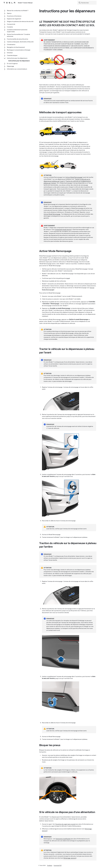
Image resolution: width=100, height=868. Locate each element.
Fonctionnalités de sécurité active (18, 39)
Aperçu (9, 13)
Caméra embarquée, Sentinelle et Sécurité (20, 42)
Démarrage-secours (70, 858)
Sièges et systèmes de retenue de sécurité (20, 21)
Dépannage (10, 66)
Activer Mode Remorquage (74, 177)
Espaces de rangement (14, 19)
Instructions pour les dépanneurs (17, 58)
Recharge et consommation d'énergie (19, 50)
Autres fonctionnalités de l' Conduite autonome (18, 35)
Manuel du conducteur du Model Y (18, 11)
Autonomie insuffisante (63, 839)
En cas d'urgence (12, 63)
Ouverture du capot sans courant (65, 824)
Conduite (10, 27)
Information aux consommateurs (17, 69)
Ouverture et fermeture (14, 16)
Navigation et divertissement (16, 47)
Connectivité (11, 24)
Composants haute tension (63, 230)
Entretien (10, 53)
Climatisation (11, 44)
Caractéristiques (12, 55)
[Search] (87, 3)
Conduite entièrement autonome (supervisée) (17, 31)
